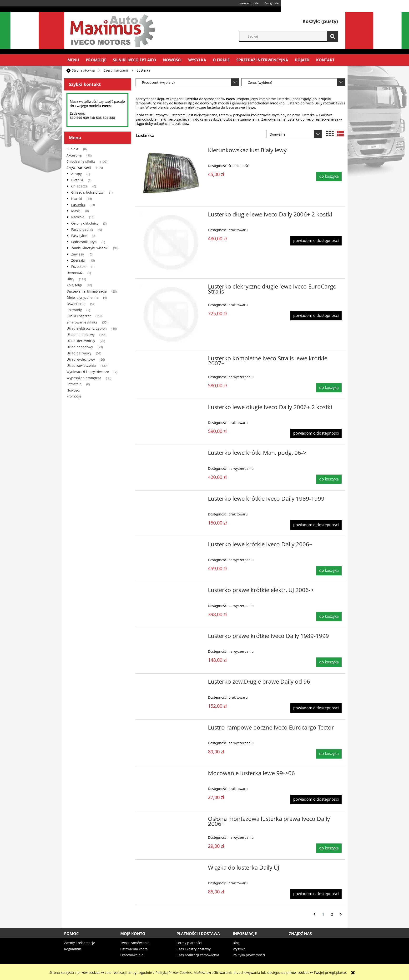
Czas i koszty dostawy (194, 949)
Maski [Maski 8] (76, 211)
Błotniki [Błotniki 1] (77, 180)
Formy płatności (189, 943)
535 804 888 (106, 118)
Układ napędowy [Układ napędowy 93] (80, 347)
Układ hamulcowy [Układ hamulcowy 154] (81, 335)
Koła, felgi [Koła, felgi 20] (74, 285)
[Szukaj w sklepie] (291, 36)
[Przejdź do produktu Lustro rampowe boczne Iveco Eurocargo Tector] (171, 729)
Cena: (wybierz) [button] (260, 82)
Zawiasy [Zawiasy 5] (78, 254)
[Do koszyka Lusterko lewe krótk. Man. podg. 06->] (329, 479)
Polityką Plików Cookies (174, 973)
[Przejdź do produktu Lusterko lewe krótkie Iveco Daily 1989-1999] (171, 500)
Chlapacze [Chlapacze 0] (79, 186)
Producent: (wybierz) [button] (158, 82)
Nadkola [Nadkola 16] (78, 217)
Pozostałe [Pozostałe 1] (79, 267)
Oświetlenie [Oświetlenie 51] (76, 304)
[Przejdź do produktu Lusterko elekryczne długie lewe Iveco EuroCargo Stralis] (171, 314)
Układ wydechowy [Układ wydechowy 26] (81, 359)
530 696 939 (79, 118)
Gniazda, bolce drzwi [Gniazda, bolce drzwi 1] (88, 192)
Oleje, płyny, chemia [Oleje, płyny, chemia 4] (82, 297)
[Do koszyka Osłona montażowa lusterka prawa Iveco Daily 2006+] (329, 848)
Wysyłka (239, 949)
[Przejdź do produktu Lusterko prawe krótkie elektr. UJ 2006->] (171, 591)
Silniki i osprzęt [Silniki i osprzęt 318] (79, 316)
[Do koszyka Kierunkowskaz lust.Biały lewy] (329, 176)
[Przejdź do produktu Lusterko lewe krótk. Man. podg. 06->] (171, 454)
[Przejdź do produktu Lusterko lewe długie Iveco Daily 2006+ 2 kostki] (171, 408)
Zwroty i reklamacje (80, 943)
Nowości (73, 390)
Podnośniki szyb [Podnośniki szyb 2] (84, 242)
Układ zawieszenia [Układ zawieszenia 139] (81, 365)
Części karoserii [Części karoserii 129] (79, 168)
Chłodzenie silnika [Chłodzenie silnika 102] (81, 161)
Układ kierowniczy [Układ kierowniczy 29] (81, 341)
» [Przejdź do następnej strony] (341, 914)
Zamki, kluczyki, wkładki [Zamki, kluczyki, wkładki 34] (90, 248)
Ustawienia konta (134, 949)
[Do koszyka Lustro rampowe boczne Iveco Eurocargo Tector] (329, 754)
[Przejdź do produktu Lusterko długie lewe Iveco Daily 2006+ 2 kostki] (171, 242)
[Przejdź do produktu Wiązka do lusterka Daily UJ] (171, 869)
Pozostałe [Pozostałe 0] (74, 384)
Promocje (74, 396)
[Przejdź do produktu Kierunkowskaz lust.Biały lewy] (171, 174)
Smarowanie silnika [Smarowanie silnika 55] (82, 322)
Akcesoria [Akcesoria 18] (74, 155)
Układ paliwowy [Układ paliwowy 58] (79, 353)
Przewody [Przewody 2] (74, 310)
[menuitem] (73, 60)
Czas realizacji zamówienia (198, 955)
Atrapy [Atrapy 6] (76, 174)
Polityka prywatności (249, 955)
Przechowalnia (132, 955)
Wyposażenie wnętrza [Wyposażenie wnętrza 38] (84, 378)
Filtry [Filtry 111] (70, 279)
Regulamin (73, 949)
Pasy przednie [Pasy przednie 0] (82, 229)
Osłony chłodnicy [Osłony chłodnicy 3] (85, 223)
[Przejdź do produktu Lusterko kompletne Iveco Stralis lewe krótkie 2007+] (171, 360)
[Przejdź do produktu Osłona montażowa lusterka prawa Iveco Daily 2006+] (171, 820)
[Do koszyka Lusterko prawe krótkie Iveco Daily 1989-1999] (329, 662)
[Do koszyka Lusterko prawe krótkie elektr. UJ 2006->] (329, 617)
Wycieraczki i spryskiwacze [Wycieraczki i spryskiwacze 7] (88, 372)
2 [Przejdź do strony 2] (332, 914)
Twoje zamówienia (135, 943)
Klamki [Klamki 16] (77, 198)
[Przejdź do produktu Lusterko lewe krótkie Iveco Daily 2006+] (171, 546)
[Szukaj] (333, 36)
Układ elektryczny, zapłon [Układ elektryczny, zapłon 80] (87, 328)
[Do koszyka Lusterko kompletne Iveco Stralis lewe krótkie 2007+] (329, 388)
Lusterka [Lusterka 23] (78, 205)
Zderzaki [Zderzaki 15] (78, 260)
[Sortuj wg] (294, 134)
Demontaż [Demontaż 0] (75, 273)
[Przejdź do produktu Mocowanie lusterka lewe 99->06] (171, 774)
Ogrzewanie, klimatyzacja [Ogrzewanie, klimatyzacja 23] (87, 291)
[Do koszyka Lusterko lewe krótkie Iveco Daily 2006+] (329, 571)
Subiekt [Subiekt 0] (72, 149)
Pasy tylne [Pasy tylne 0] (79, 236)
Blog (236, 943)
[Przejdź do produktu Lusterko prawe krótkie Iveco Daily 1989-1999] (171, 637)
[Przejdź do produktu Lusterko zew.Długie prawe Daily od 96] (171, 683)
